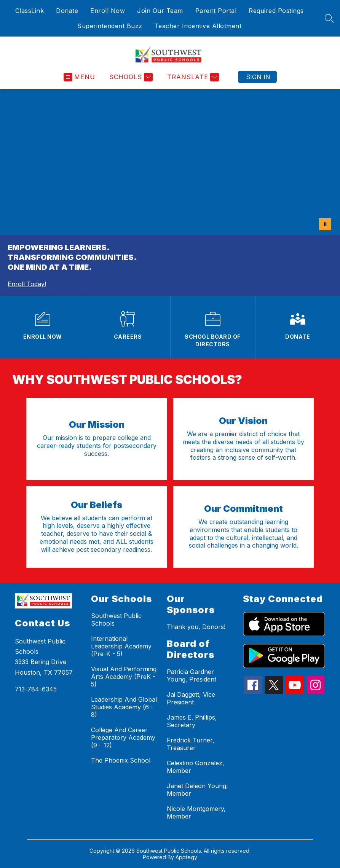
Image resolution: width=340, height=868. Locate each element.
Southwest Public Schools (116, 620)
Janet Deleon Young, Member (197, 790)
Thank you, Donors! (196, 627)
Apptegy (186, 857)
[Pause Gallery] (325, 224)
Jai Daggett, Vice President (191, 698)
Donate (67, 11)
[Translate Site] (192, 77)
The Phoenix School (121, 760)
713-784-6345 (36, 689)
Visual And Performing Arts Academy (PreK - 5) (124, 677)
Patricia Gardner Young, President (192, 675)
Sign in (258, 77)
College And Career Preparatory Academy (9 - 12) (123, 737)
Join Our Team (160, 11)
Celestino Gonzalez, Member (196, 767)
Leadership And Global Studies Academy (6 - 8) (124, 707)
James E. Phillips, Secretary (192, 721)
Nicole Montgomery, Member (196, 812)
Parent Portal (216, 11)
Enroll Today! (27, 284)
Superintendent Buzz (110, 26)
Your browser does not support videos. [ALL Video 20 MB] (170, 162)
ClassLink (30, 11)
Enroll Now (108, 11)
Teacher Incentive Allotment (198, 26)
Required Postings (276, 11)
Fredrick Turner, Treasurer (191, 744)
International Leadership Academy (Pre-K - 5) (121, 646)
